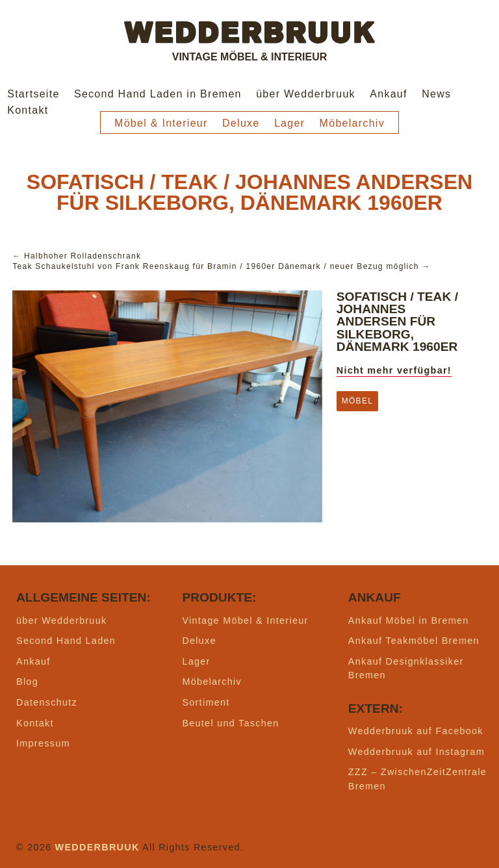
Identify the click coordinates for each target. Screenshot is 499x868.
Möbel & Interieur (161, 123)
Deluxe (241, 123)
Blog (27, 682)
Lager (289, 123)
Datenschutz (47, 702)
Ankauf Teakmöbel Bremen (414, 641)
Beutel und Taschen (230, 723)
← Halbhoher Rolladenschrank (77, 256)
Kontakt (28, 110)
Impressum (43, 743)
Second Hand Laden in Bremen (158, 94)
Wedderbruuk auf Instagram (416, 752)
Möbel (357, 401)
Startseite (33, 94)
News (436, 94)
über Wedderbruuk (306, 94)
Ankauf (389, 94)
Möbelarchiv (352, 123)
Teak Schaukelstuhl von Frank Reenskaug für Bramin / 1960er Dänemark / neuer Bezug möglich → (221, 266)
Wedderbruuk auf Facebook (416, 731)
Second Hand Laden (66, 641)
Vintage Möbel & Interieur (245, 620)
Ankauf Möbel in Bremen (409, 620)
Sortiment (206, 702)
